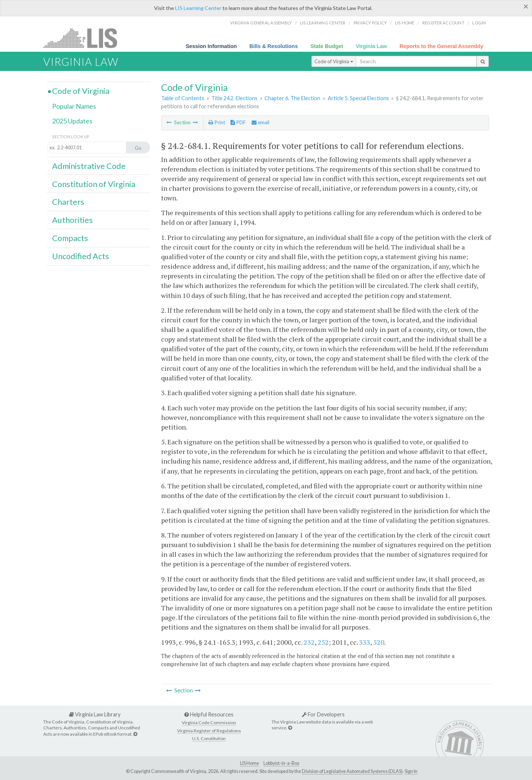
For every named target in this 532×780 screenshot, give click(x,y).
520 (379, 642)
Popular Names (74, 106)
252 (323, 642)
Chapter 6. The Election (292, 98)
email (260, 122)
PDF (238, 122)
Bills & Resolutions (274, 46)
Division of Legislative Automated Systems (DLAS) (352, 771)
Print (217, 122)
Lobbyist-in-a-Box (281, 763)
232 (309, 642)
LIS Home (250, 763)
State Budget (327, 46)
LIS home (405, 23)
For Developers (323, 714)
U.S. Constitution (209, 738)
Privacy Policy (370, 23)
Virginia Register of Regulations (209, 731)
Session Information (211, 46)
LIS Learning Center (198, 8)
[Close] (526, 6)
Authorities (72, 220)
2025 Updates (72, 121)
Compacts (70, 238)
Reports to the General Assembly (441, 46)
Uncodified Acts (81, 256)
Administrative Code (89, 166)
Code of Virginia (334, 61)
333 (365, 642)
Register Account (443, 23)
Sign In (411, 771)
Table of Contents (183, 98)
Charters (68, 202)
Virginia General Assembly (261, 23)
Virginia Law (371, 46)
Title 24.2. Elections (234, 98)
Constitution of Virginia (94, 184)
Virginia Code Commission (209, 723)
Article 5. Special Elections (358, 98)
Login (479, 23)
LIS (84, 38)
